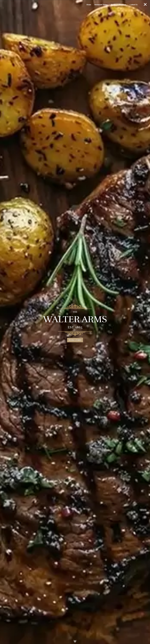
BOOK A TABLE (75, 340)
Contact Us (133, 5)
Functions (123, 5)
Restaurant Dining (101, 5)
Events (113, 5)
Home (89, 5)
